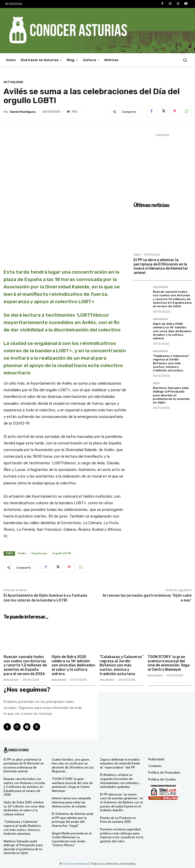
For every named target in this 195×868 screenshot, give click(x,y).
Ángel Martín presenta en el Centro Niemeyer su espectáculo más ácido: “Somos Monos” (72, 839)
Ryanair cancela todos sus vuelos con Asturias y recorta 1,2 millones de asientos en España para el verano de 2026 (172, 299)
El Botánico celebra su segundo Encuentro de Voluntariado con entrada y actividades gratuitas (120, 781)
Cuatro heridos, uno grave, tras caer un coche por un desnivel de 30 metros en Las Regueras (73, 766)
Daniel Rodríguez (23, 112)
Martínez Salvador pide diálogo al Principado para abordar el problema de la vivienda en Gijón (171, 395)
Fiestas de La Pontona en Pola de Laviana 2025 (118, 820)
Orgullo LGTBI (61, 553)
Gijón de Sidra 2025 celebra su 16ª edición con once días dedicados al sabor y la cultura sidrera (172, 331)
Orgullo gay (39, 553)
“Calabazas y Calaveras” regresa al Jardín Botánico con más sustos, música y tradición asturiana (171, 363)
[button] (185, 60)
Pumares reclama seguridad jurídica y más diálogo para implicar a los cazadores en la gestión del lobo (122, 835)
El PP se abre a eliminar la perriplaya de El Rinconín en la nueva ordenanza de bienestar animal (161, 266)
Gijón (137, 255)
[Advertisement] (162, 163)
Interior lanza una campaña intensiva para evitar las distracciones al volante (71, 802)
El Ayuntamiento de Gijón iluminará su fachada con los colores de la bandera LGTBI (45, 598)
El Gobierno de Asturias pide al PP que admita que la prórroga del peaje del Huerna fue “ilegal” (73, 820)
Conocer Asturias (75, 864)
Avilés (22, 553)
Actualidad (13, 82)
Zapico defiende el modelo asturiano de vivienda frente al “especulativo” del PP (120, 764)
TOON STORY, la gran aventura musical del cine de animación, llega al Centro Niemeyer (169, 663)
